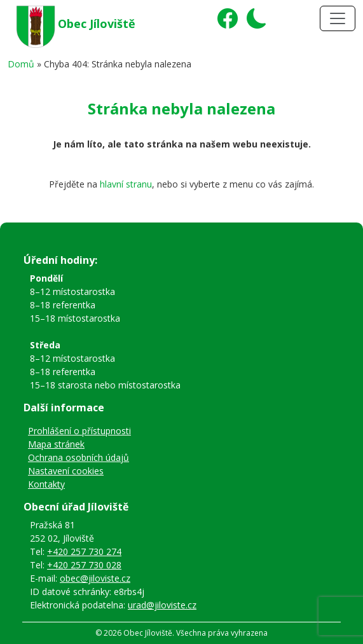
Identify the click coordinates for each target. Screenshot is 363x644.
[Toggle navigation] (338, 18)
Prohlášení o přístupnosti (79, 431)
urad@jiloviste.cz (162, 605)
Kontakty (46, 484)
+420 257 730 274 (84, 552)
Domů (21, 64)
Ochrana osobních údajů (79, 457)
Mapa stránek (56, 444)
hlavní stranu (126, 184)
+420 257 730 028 (84, 565)
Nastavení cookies (66, 471)
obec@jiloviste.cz (95, 578)
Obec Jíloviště (97, 24)
